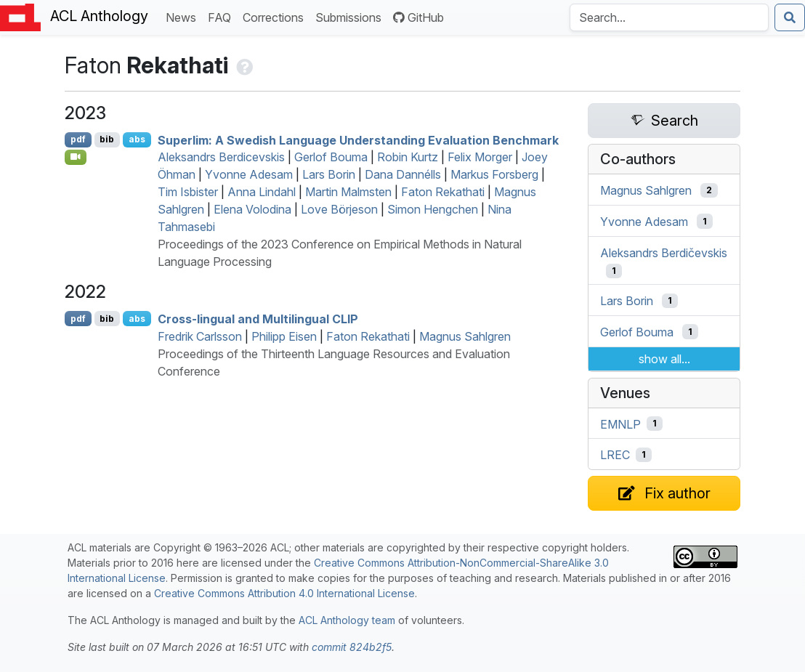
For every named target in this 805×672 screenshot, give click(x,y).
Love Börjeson (339, 209)
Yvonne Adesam (249, 174)
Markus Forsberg (494, 174)
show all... (664, 359)
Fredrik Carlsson (200, 336)
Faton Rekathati (443, 192)
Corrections (276, 16)
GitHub (418, 17)
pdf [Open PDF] (78, 139)
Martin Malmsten (348, 192)
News (184, 16)
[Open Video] (76, 157)
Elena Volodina (252, 209)
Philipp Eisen (284, 336)
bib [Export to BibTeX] (107, 139)
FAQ (222, 16)
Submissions (351, 16)
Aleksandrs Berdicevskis (221, 157)
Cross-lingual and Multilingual (258, 319)
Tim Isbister (188, 192)
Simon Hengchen (433, 209)
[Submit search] (790, 17)
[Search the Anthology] (669, 17)
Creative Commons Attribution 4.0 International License (284, 593)
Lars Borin (329, 174)
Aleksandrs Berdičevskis (664, 252)
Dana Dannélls (403, 174)
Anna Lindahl (262, 192)
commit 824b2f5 (352, 647)
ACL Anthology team (347, 620)
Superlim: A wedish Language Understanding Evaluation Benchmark (358, 139)
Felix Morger (480, 157)
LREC (615, 455)
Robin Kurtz (408, 157)
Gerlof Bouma (331, 157)
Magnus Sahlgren (465, 336)
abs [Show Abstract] (137, 139)
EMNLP (620, 424)
